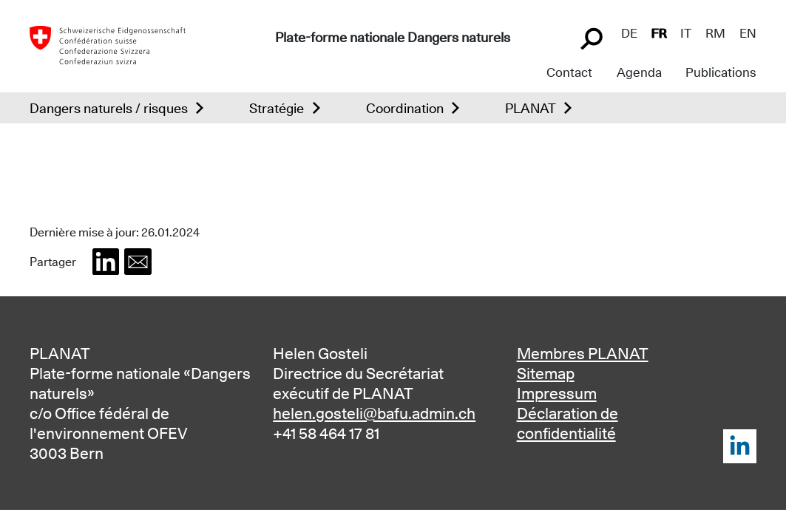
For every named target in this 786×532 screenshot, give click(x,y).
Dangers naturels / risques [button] (109, 108)
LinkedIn (740, 446)
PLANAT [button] (531, 108)
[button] (106, 262)
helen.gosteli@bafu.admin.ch (374, 413)
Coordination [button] (405, 108)
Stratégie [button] (277, 108)
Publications (721, 72)
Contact (569, 72)
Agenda (639, 72)
